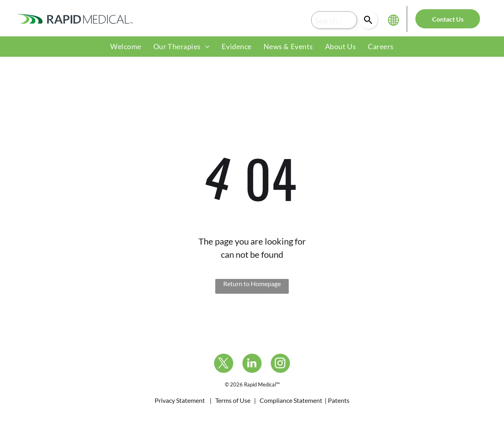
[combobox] (334, 20)
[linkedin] (252, 364)
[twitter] (224, 364)
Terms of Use (233, 400)
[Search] (368, 20)
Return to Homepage (252, 284)
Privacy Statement (180, 400)
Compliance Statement (291, 400)
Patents (339, 400)
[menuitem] (126, 47)
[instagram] (280, 364)
